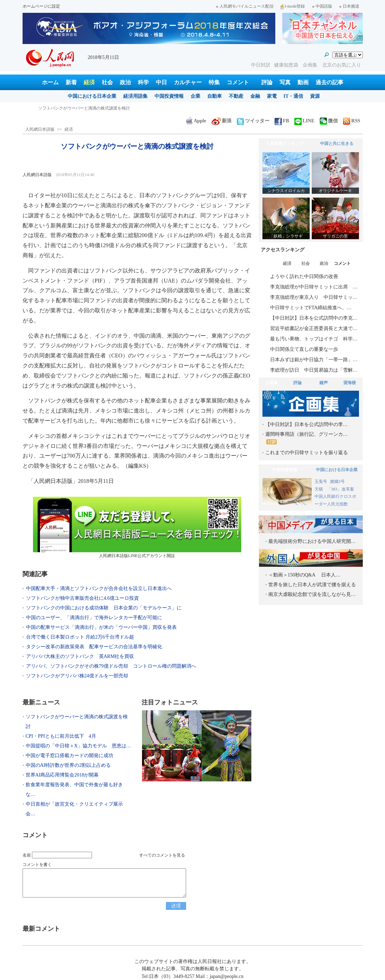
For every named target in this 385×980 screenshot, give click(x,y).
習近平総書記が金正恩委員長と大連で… (314, 328)
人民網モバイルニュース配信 (245, 6)
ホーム (50, 82)
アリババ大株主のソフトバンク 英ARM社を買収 (80, 656)
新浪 (221, 121)
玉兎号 (321, 482)
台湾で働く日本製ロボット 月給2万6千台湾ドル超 (80, 637)
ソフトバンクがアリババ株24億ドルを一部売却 (77, 676)
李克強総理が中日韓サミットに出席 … (314, 287)
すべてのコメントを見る (162, 855)
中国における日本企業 (92, 96)
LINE (304, 121)
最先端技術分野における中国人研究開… (312, 541)
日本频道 (349, 6)
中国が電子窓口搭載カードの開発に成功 (69, 756)
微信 (329, 121)
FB (282, 121)
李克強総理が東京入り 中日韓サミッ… (314, 297)
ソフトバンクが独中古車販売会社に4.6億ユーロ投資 (83, 598)
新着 (71, 82)
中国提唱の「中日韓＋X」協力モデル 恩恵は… (78, 746)
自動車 (215, 96)
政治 (125, 82)
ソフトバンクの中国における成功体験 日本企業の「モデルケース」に (104, 608)
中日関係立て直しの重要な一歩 (304, 349)
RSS (352, 121)
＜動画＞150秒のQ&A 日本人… (305, 575)
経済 (89, 82)
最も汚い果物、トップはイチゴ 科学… (314, 339)
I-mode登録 (293, 6)
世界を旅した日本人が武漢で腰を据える (312, 585)
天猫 (319, 489)
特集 (214, 82)
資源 (315, 96)
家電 (272, 96)
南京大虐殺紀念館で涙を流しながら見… (312, 594)
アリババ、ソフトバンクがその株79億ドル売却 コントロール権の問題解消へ (111, 666)
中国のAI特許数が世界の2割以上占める (68, 765)
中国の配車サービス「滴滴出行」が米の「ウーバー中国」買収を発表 (101, 627)
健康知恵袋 (287, 65)
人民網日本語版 (40, 129)
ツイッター (253, 121)
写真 (285, 82)
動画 (303, 82)
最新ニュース (41, 702)
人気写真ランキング (285, 144)
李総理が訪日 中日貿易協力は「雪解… (314, 370)
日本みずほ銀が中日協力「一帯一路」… (314, 360)
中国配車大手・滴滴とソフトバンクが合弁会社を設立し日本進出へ (99, 588)
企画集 (311, 65)
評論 (267, 82)
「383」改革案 (341, 489)
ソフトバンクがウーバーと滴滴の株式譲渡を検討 (84, 108)
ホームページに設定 (41, 6)
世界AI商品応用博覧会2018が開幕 (62, 775)
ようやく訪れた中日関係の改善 (304, 276)
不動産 (236, 96)
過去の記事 (329, 82)
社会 (107, 82)
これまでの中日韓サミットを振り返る (307, 453)
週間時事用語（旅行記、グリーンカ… (307, 438)
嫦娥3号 (337, 482)
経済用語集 (135, 96)
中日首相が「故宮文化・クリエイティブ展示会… (74, 809)
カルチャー (188, 82)
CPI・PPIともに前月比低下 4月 (61, 736)
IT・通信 (294, 96)
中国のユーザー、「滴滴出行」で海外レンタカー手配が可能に (94, 618)
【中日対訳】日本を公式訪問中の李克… (314, 318)
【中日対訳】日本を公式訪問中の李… (307, 424)
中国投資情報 (169, 96)
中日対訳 (261, 65)
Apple (196, 121)
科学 (143, 82)
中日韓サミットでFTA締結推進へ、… (311, 308)
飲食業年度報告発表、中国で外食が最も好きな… (74, 790)
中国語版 (322, 6)
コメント (238, 82)
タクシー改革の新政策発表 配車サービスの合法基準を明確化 (94, 647)
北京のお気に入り (342, 65)
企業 (195, 96)
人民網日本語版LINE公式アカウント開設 (137, 527)
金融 (255, 96)
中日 (161, 82)
